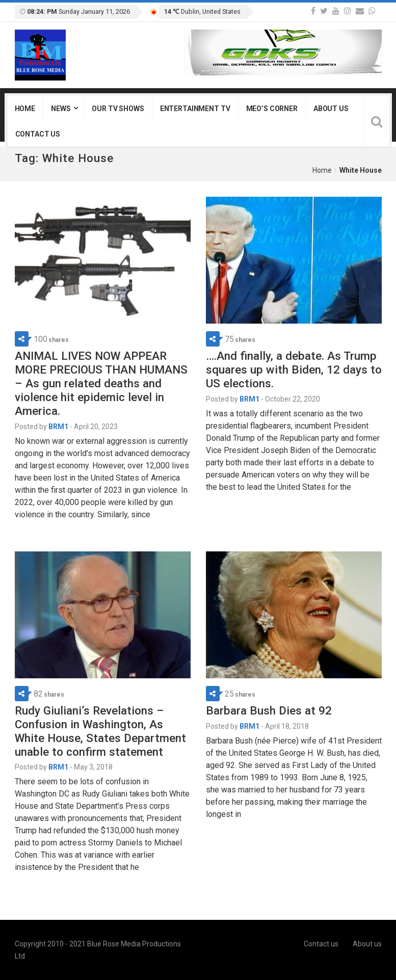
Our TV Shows (118, 109)
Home (25, 109)
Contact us (38, 134)
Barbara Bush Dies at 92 (269, 710)
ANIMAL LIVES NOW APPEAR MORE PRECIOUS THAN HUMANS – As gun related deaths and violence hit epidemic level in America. (101, 383)
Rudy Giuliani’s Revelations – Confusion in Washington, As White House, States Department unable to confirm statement (100, 731)
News (61, 109)
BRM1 (58, 427)
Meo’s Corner (272, 109)
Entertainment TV (195, 109)
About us (331, 109)
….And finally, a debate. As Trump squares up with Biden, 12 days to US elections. (294, 369)
